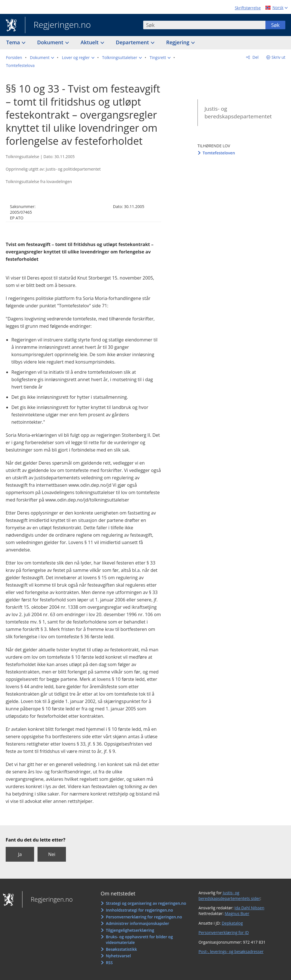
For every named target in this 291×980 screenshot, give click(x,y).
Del (255, 57)
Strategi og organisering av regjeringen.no (146, 903)
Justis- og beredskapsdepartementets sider (229, 896)
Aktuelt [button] (90, 42)
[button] (42, 58)
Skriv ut (279, 57)
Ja (20, 854)
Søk (275, 25)
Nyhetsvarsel (118, 956)
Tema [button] (14, 42)
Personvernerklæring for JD (224, 932)
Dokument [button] (51, 42)
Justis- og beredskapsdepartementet (238, 113)
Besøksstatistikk (121, 949)
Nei (52, 854)
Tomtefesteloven (219, 153)
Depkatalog (232, 923)
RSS (109, 963)
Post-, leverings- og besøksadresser (231, 951)
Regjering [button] (178, 42)
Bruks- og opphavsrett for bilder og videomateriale (139, 940)
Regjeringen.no (58, 25)
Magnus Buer (237, 913)
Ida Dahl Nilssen (249, 908)
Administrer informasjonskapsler (137, 923)
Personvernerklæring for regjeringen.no (144, 917)
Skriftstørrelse (248, 8)
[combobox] (204, 25)
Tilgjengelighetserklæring (130, 930)
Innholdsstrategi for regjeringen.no (139, 910)
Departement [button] (133, 42)
